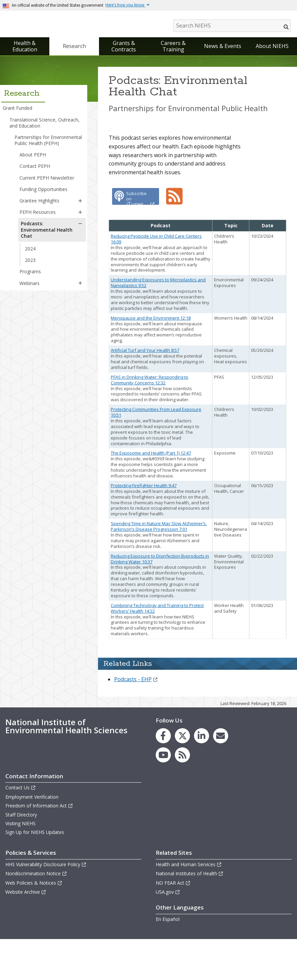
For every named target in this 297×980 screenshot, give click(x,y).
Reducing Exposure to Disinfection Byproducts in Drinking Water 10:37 (160, 599)
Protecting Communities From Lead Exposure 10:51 (156, 453)
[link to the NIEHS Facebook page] (163, 776)
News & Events (223, 48)
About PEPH (33, 156)
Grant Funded (17, 110)
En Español (168, 960)
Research (74, 48)
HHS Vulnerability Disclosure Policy (46, 905)
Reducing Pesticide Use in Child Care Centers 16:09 (156, 279)
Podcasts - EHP (136, 720)
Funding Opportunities (43, 191)
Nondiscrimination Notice (36, 914)
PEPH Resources (38, 214)
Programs (30, 273)
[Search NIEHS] (232, 26)
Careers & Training (173, 48)
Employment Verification (32, 837)
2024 (30, 250)
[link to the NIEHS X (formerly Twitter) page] (182, 776)
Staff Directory (21, 855)
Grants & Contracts (124, 48)
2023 (30, 262)
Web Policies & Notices (34, 923)
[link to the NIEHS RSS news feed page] (182, 796)
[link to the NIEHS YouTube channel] (163, 796)
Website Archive (26, 932)
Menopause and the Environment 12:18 (151, 359)
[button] (80, 202)
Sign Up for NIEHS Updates (35, 873)
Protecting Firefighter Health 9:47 (144, 526)
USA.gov (168, 932)
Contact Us (21, 828)
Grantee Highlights (39, 202)
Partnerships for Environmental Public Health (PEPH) (48, 142)
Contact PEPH (35, 168)
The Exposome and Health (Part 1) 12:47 (151, 494)
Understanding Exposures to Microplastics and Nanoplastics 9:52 (158, 323)
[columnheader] (161, 266)
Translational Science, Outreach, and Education (44, 124)
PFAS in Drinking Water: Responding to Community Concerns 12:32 (150, 421)
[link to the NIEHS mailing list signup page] (221, 776)
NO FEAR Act (173, 923)
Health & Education (25, 48)
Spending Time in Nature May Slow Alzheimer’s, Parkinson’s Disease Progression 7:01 (159, 567)
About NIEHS (272, 48)
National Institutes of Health (190, 914)
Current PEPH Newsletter (47, 179)
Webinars (30, 285)
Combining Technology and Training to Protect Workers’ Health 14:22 (157, 649)
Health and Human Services (189, 905)
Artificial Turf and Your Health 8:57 (145, 391)
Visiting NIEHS (20, 864)
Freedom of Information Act (39, 846)
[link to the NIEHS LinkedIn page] (202, 776)
